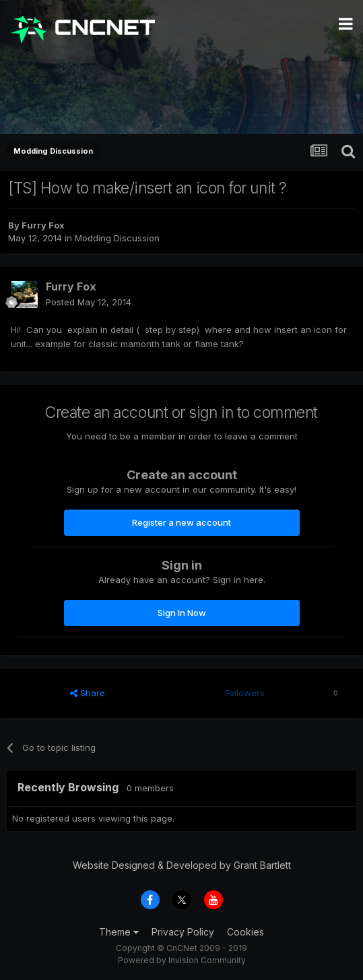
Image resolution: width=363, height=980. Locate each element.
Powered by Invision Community (182, 960)
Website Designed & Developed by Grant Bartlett (182, 865)
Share (88, 693)
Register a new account (181, 522)
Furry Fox (43, 225)
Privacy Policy (183, 932)
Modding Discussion (117, 238)
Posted (89, 302)
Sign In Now (182, 613)
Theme (119, 932)
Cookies (245, 932)
